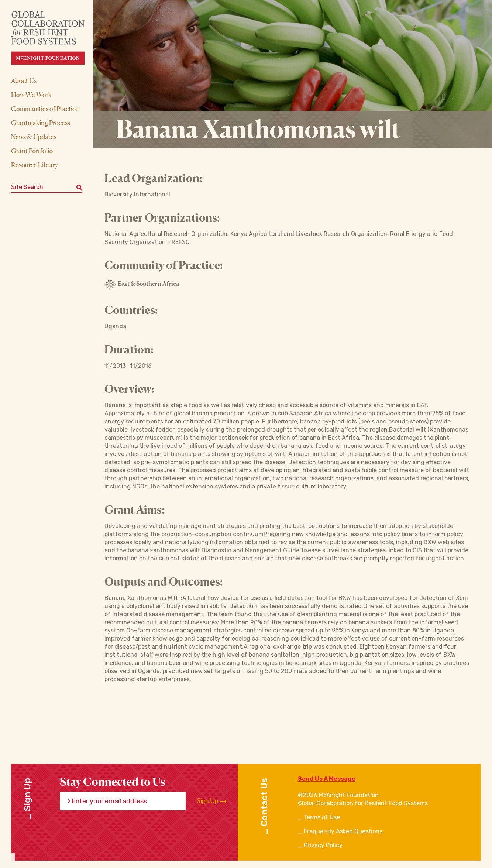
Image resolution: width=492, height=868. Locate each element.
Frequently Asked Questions (343, 831)
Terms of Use (322, 817)
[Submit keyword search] (79, 187)
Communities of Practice (45, 109)
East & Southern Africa (142, 284)
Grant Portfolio (32, 151)
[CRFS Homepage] (54, 38)
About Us (24, 80)
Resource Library (35, 165)
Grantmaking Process (41, 123)
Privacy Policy (323, 845)
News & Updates (34, 137)
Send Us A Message (327, 779)
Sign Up (212, 801)
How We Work (31, 95)
